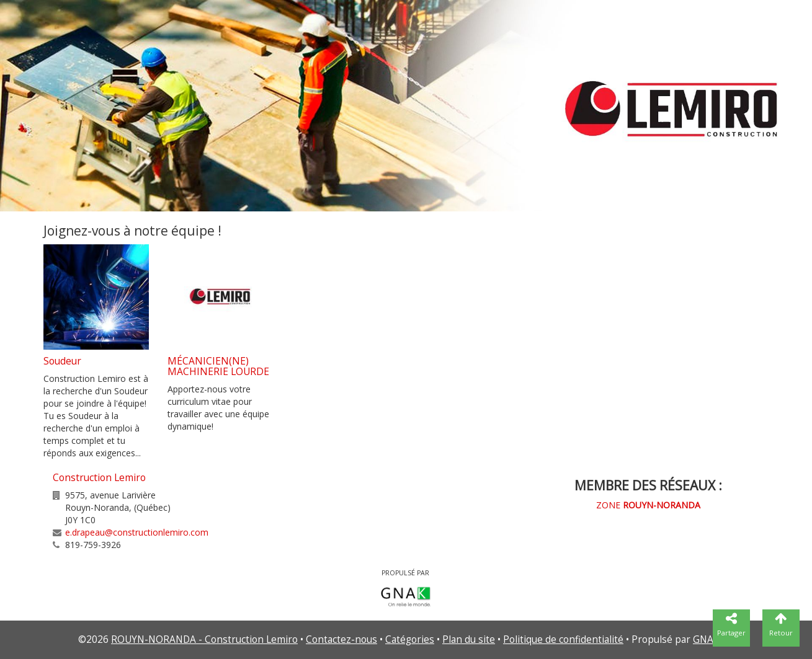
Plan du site (469, 639)
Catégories (410, 639)
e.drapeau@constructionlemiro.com (137, 532)
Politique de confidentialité (563, 639)
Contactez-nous (341, 639)
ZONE (648, 505)
